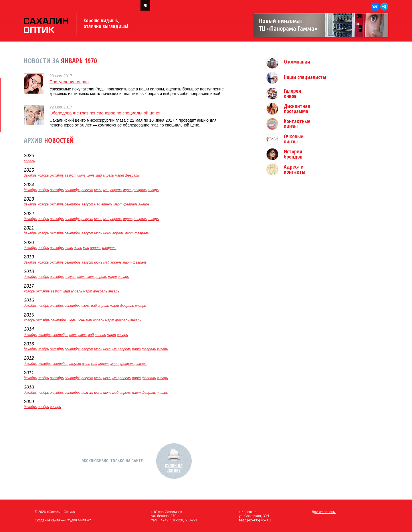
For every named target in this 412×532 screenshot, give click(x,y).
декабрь (30, 175)
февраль (132, 175)
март (120, 175)
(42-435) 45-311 (259, 520)
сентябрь (73, 190)
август (71, 175)
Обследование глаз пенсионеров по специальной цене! (105, 113)
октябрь (57, 175)
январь (153, 190)
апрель (29, 161)
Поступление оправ (69, 82)
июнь (91, 175)
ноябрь (43, 175)
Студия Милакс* (78, 520)
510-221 (191, 520)
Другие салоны (324, 512)
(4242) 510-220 (171, 520)
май (99, 175)
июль (81, 175)
